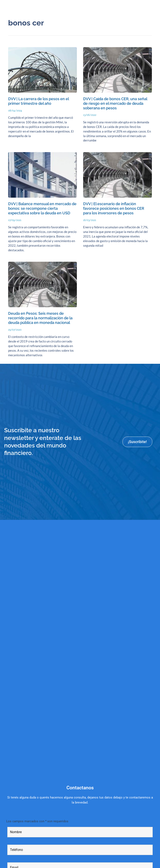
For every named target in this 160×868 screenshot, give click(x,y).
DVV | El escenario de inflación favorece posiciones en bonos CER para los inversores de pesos (114, 208)
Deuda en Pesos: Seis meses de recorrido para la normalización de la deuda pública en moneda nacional (40, 318)
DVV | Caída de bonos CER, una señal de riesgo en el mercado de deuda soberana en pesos (115, 103)
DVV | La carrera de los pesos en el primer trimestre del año (38, 101)
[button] (154, 7)
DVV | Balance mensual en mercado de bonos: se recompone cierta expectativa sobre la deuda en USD (42, 208)
